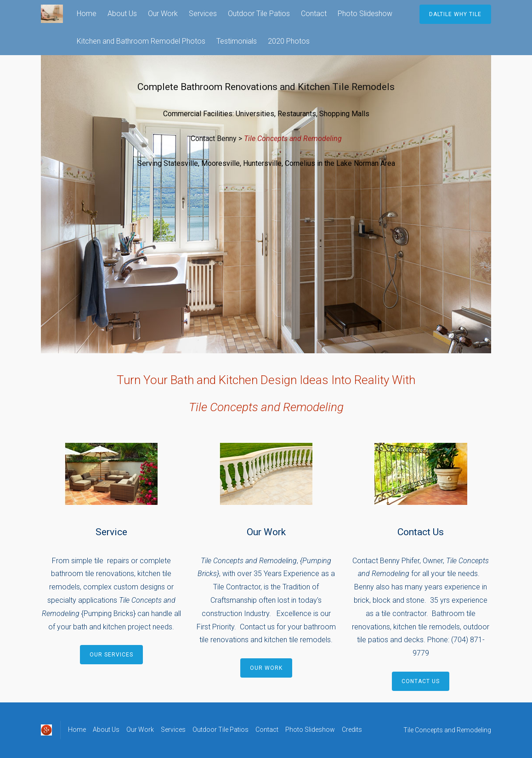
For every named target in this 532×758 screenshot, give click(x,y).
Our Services (111, 655)
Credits (352, 730)
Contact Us (421, 681)
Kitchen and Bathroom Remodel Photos (141, 41)
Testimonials (237, 41)
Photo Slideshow (365, 14)
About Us (122, 14)
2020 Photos (289, 41)
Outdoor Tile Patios (259, 14)
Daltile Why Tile (455, 14)
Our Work (163, 14)
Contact (314, 14)
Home (87, 14)
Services (203, 14)
